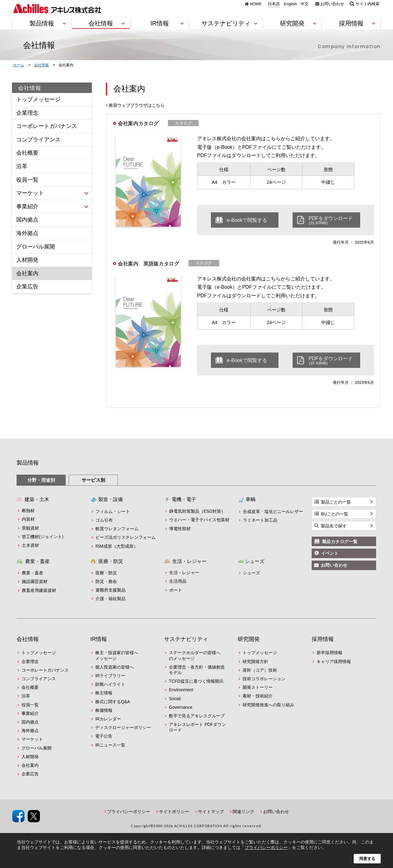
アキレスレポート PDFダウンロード (197, 727)
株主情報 (104, 693)
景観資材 (30, 528)
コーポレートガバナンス (47, 126)
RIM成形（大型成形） (117, 546)
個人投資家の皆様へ (115, 667)
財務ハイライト (110, 684)
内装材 (28, 519)
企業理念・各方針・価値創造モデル (197, 670)
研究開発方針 (255, 662)
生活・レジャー (184, 573)
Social (175, 699)
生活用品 (178, 581)
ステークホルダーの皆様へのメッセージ (195, 655)
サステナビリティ (186, 639)
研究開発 (249, 639)
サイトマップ (211, 812)
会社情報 (30, 88)
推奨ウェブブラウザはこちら (137, 105)
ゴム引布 (104, 520)
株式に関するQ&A (113, 702)
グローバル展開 (36, 247)
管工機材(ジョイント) (43, 537)
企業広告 (27, 287)
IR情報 (99, 639)
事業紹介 (27, 206)
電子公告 (104, 736)
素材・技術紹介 (258, 696)
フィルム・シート (113, 511)
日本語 (274, 4)
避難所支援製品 (111, 590)
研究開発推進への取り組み (268, 705)
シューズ (251, 573)
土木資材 (30, 545)
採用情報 (323, 639)
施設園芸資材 (35, 581)
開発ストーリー (258, 687)
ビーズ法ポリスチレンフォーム (126, 537)
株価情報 (104, 710)
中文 (305, 4)
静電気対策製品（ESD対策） (197, 511)
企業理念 (27, 113)
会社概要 (27, 153)
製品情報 (28, 463)
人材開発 (27, 260)
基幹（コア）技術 (260, 670)
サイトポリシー (174, 812)
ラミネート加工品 (260, 520)
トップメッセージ (38, 99)
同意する (367, 859)
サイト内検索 (368, 4)
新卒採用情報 (329, 653)
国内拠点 (27, 220)
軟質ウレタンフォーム (117, 529)
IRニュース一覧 (110, 745)
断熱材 (28, 511)
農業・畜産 (33, 573)
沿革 (22, 166)
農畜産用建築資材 (39, 590)
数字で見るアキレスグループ (197, 716)
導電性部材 (180, 529)
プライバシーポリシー (129, 812)
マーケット (30, 193)
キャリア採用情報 (334, 662)
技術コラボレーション (264, 679)
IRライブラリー (110, 676)
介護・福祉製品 (111, 599)
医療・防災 (106, 573)
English (290, 4)
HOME (256, 4)
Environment (181, 690)
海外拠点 (27, 233)
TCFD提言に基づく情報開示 (196, 681)
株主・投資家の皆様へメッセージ (117, 655)
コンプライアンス (38, 140)
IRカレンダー (108, 719)
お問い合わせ (332, 4)
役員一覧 (27, 180)
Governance (181, 707)
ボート (176, 590)
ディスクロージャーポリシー (123, 727)
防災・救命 (106, 581)
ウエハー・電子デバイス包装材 (199, 520)
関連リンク (243, 812)
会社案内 (27, 273)
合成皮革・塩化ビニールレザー (273, 511)
